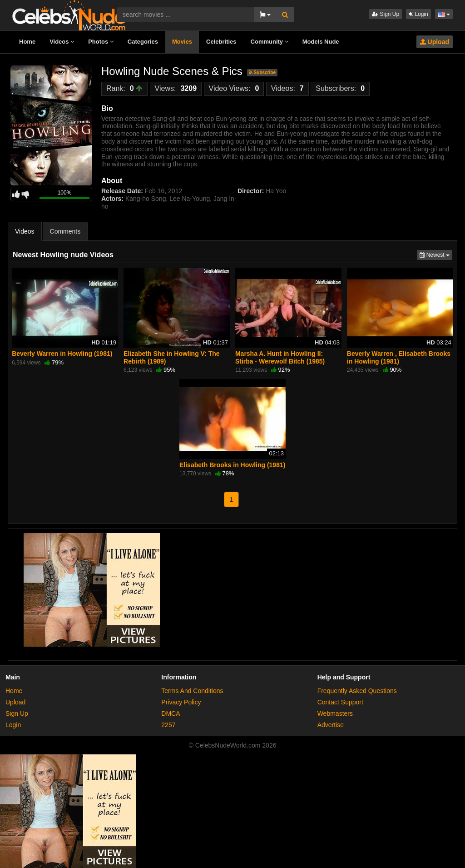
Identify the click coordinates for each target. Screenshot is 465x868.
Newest (436, 254)
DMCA (171, 713)
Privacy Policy (181, 702)
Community (270, 42)
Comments (65, 231)
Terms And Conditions (192, 691)
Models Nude (321, 42)
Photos (101, 42)
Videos (62, 42)
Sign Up (386, 14)
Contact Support (340, 702)
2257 (168, 725)
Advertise (331, 725)
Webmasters (335, 713)
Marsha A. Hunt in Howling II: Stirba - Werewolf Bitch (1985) (280, 357)
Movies (182, 42)
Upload (435, 42)
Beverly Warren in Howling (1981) (62, 354)
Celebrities (221, 42)
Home (27, 42)
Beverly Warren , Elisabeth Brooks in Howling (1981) (399, 357)
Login (418, 14)
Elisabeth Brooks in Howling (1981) (232, 465)
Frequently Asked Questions (357, 691)
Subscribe (262, 72)
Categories (143, 42)
